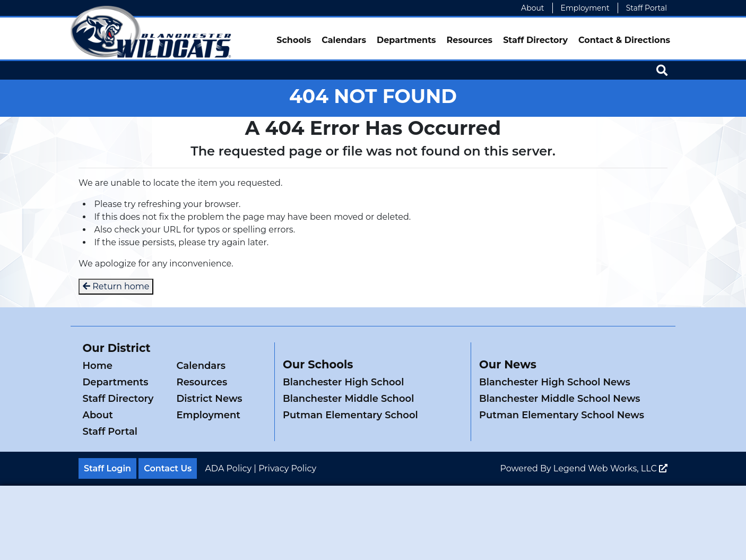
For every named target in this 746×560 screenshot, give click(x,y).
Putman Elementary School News (562, 415)
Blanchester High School (343, 382)
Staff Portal (647, 8)
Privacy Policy (287, 468)
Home (98, 366)
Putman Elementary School (350, 415)
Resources (470, 40)
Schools (294, 40)
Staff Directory (535, 40)
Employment (585, 8)
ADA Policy (228, 468)
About (532, 8)
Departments (406, 40)
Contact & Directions (624, 40)
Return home (116, 286)
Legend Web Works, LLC (610, 468)
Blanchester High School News (555, 382)
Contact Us (168, 468)
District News (210, 399)
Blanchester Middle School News (560, 399)
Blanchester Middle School (348, 399)
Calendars (344, 40)
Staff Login (107, 468)
